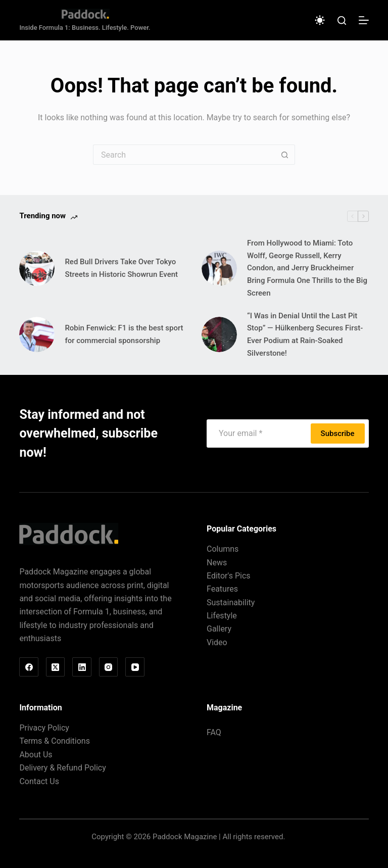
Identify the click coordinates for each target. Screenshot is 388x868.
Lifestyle (222, 616)
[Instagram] (109, 667)
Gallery (219, 629)
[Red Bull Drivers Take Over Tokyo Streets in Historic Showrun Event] (37, 268)
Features (222, 589)
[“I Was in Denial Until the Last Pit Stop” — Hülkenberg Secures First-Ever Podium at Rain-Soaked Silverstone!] (219, 334)
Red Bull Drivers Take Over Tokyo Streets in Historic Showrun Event (121, 268)
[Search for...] (184, 155)
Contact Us (39, 781)
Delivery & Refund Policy (62, 768)
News (217, 563)
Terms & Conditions (55, 741)
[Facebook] (29, 667)
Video (217, 642)
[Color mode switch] (320, 20)
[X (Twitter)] (56, 667)
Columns (223, 549)
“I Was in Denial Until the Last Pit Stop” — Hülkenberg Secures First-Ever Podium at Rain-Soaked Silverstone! (305, 334)
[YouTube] (135, 667)
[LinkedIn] (82, 667)
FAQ (214, 732)
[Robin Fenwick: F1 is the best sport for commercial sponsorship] (37, 334)
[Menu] (364, 20)
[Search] (342, 20)
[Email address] (260, 433)
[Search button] (285, 155)
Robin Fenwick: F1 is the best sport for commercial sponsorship (124, 334)
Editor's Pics (229, 576)
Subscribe (338, 433)
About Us (36, 755)
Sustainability (231, 602)
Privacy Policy (44, 728)
